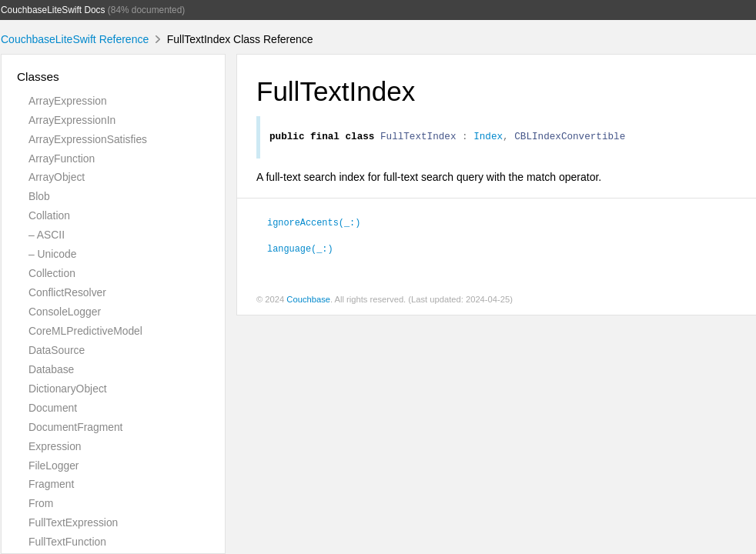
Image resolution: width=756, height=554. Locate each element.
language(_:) (300, 250)
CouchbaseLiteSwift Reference (75, 39)
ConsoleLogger (65, 312)
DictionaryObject (68, 389)
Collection (52, 273)
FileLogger (54, 466)
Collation (49, 215)
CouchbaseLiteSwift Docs (53, 10)
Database (51, 369)
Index (488, 138)
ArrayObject (57, 177)
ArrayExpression (68, 101)
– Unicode (52, 254)
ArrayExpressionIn (72, 120)
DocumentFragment (75, 427)
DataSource (57, 350)
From (41, 503)
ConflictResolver (67, 292)
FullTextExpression (73, 522)
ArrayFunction (62, 159)
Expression (55, 446)
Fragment (51, 484)
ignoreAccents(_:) (314, 224)
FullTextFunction (67, 542)
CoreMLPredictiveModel (85, 331)
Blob (39, 196)
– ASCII (47, 235)
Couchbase (308, 302)
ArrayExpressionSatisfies (88, 139)
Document (53, 408)
